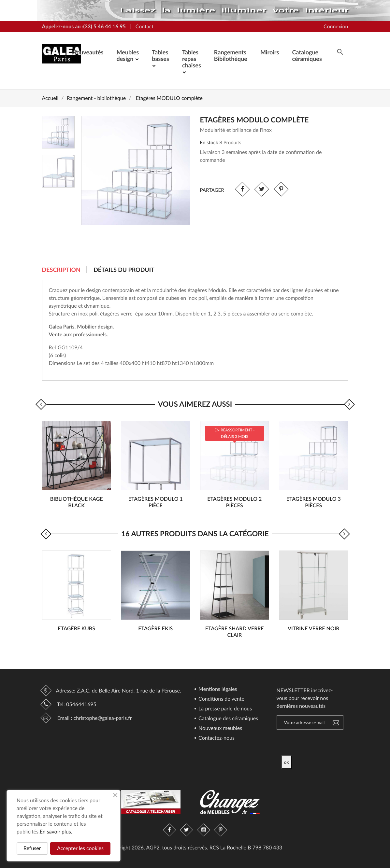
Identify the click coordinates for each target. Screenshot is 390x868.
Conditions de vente (221, 699)
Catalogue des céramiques (228, 719)
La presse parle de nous (224, 709)
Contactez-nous (216, 738)
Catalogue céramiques (307, 55)
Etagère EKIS (155, 629)
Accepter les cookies (80, 848)
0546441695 (81, 704)
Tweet (262, 189)
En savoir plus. (56, 832)
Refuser (32, 848)
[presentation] (336, 743)
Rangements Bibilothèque (231, 55)
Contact (144, 27)
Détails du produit (124, 270)
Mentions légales (217, 689)
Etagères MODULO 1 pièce (156, 502)
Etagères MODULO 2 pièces (234, 502)
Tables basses (160, 55)
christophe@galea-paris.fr (103, 718)
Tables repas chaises (192, 59)
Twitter (187, 830)
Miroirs (270, 52)
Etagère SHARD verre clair (235, 632)
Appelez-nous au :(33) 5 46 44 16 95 (84, 27)
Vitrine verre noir (313, 629)
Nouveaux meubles (220, 728)
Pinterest (281, 189)
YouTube (204, 830)
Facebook (170, 830)
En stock (209, 143)
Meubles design (128, 55)
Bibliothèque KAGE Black (77, 502)
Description (61, 270)
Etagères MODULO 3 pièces (314, 502)
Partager (242, 189)
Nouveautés (88, 52)
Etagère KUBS (77, 629)
